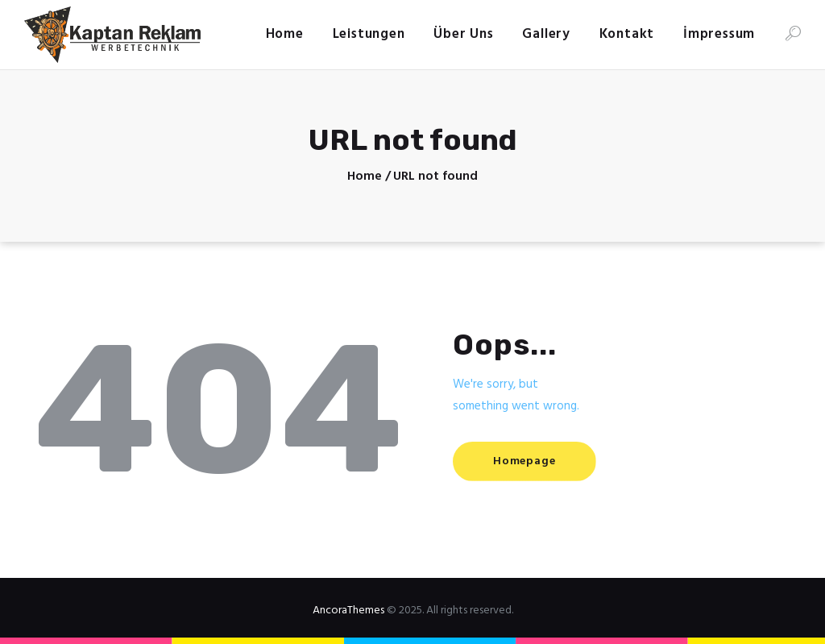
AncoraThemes (348, 611)
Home (365, 177)
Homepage (524, 461)
